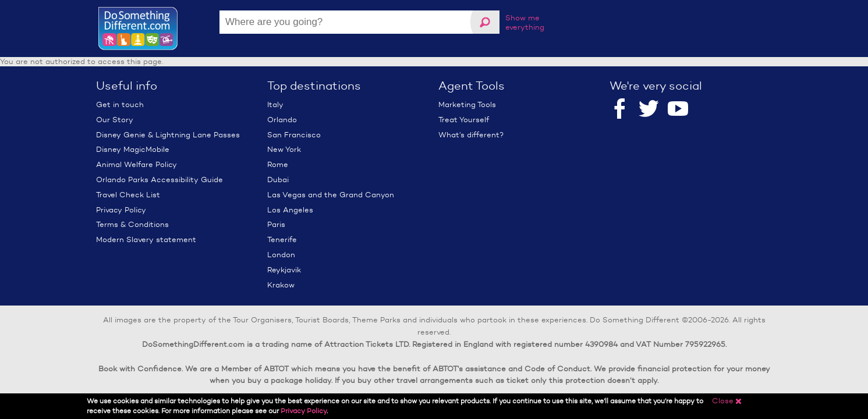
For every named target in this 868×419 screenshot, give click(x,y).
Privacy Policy (121, 210)
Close (727, 401)
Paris (276, 224)
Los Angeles (290, 210)
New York (284, 149)
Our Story (115, 120)
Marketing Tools (467, 104)
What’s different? (471, 135)
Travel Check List (128, 195)
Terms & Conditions (132, 224)
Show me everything (525, 22)
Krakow (281, 285)
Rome (278, 164)
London (281, 255)
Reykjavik (284, 270)
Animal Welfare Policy (137, 164)
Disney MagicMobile (133, 149)
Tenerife (282, 239)
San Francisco (294, 135)
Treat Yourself (464, 120)
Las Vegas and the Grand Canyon (331, 195)
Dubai (278, 180)
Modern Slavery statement (146, 239)
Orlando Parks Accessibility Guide (160, 180)
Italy (275, 104)
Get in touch (120, 104)
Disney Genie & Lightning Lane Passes (168, 135)
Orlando (282, 120)
